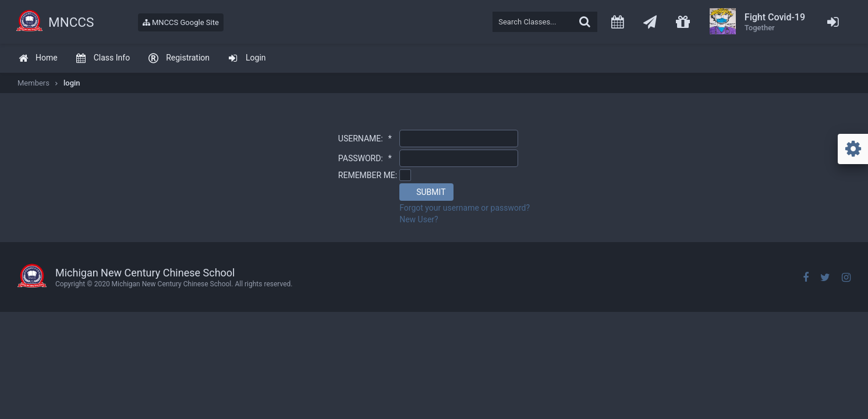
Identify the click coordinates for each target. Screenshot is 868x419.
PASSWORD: (365, 158)
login (72, 83)
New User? (419, 219)
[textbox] (545, 22)
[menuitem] (38, 58)
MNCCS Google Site (181, 22)
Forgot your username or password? (465, 208)
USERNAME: (365, 139)
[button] (426, 192)
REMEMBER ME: (368, 175)
